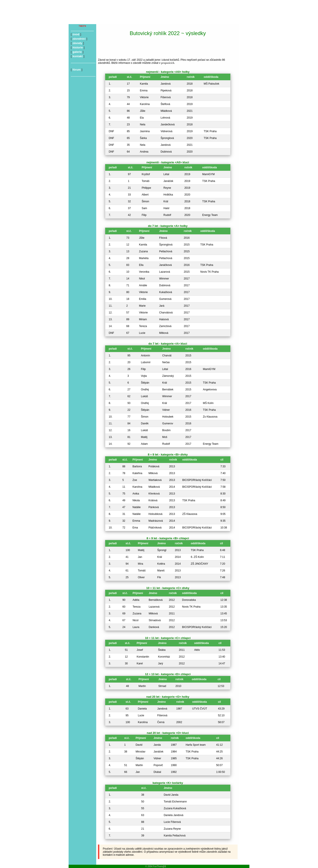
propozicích (168, 63)
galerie (77, 52)
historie (78, 47)
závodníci (79, 39)
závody (77, 43)
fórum (77, 70)
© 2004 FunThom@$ (156, 866)
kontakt (78, 56)
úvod (76, 34)
